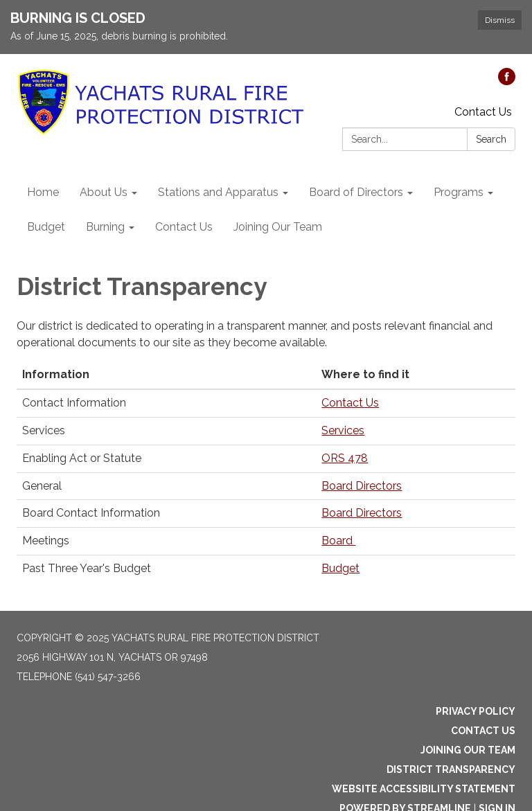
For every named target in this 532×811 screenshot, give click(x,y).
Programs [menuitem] (459, 192)
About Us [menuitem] (104, 192)
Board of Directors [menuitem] (356, 192)
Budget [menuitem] (46, 227)
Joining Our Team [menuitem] (278, 227)
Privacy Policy (476, 711)
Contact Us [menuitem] (184, 227)
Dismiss (500, 20)
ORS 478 (345, 458)
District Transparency (451, 769)
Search (491, 139)
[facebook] (507, 81)
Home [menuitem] (43, 192)
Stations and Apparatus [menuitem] (218, 192)
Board (338, 541)
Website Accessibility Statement (424, 789)
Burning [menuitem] (105, 227)
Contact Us (483, 112)
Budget (340, 568)
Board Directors (362, 486)
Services (343, 430)
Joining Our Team (468, 750)
